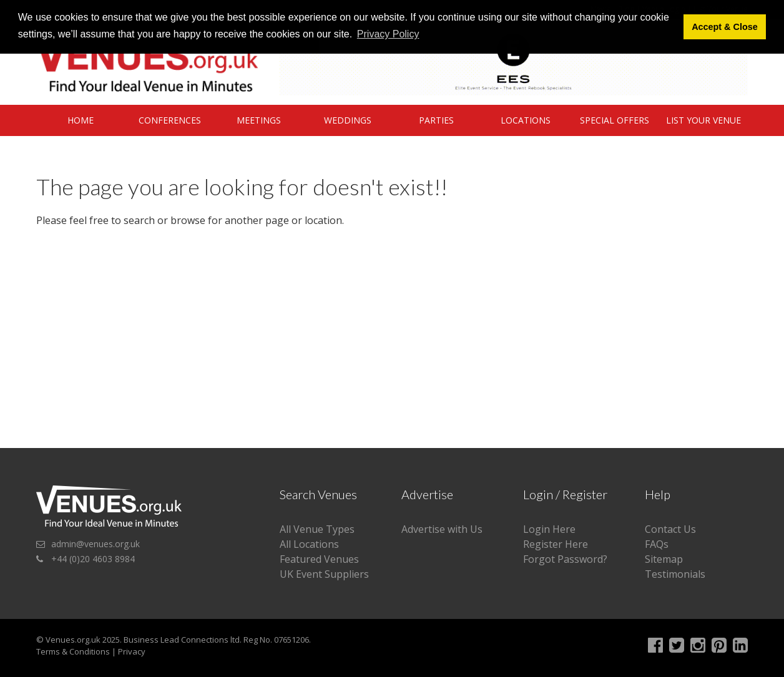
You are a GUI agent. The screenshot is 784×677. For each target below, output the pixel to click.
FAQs (657, 544)
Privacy (132, 651)
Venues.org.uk (73, 640)
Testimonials (675, 574)
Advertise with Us (442, 529)
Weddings (348, 120)
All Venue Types (317, 529)
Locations (526, 120)
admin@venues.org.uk (96, 544)
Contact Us (670, 529)
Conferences (170, 120)
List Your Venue (703, 120)
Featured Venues (319, 559)
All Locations (309, 544)
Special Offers (615, 120)
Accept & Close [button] (725, 27)
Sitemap (664, 559)
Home (81, 120)
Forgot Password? (565, 559)
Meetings (259, 120)
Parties (436, 120)
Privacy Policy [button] (388, 34)
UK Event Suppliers (324, 574)
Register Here (556, 544)
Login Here (549, 529)
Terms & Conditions (73, 651)
